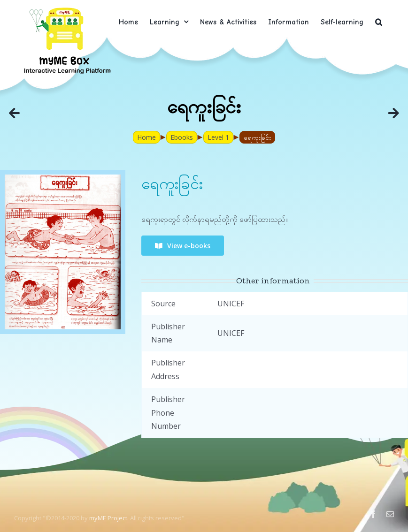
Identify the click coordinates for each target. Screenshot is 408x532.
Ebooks (182, 137)
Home (146, 137)
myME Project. (109, 518)
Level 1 (218, 137)
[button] (379, 22)
